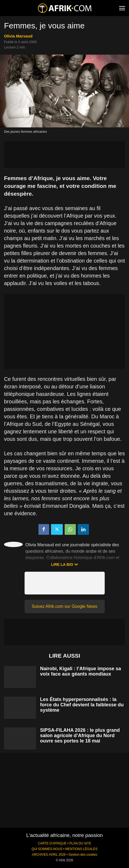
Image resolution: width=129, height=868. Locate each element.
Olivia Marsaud (18, 36)
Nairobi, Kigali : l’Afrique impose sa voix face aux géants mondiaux (81, 671)
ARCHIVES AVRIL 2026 (49, 855)
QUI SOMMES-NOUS (47, 849)
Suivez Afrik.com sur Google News (64, 606)
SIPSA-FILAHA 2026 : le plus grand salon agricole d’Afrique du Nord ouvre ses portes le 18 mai (80, 736)
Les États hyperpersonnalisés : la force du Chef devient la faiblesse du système (82, 705)
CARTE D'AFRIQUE (52, 843)
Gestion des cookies (83, 855)
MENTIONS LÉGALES (81, 849)
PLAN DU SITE (80, 843)
